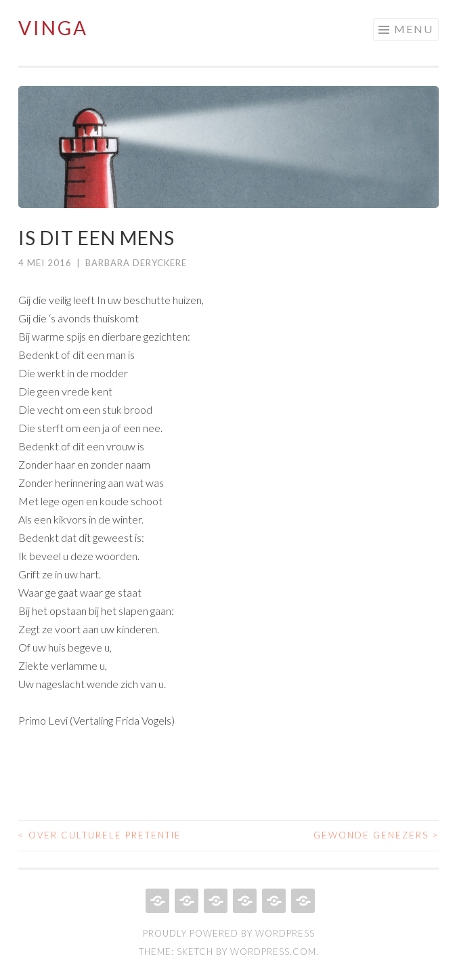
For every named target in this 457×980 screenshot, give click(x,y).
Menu (414, 29)
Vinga (53, 28)
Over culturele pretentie (100, 835)
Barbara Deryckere (136, 263)
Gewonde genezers (376, 835)
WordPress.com (273, 952)
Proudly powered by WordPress (229, 933)
